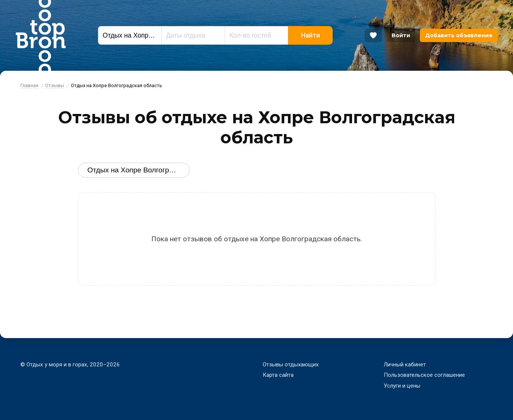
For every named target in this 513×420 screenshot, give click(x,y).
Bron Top (41, 35)
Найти (311, 35)
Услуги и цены (402, 386)
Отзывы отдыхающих (291, 365)
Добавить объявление (459, 35)
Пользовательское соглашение (424, 375)
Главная (29, 85)
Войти (401, 35)
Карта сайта (278, 375)
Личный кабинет (405, 365)
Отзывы (55, 85)
